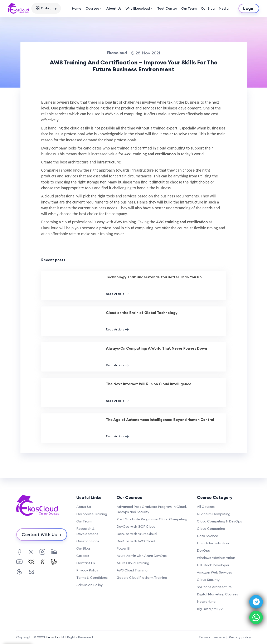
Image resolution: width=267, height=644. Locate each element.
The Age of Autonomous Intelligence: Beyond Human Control (160, 420)
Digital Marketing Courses (217, 594)
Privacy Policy (87, 570)
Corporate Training (92, 514)
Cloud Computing (211, 529)
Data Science (207, 536)
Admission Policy (89, 585)
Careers (83, 556)
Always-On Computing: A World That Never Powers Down (156, 348)
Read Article (117, 294)
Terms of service (212, 637)
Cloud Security (208, 580)
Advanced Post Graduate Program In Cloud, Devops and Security (152, 509)
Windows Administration (216, 558)
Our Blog (208, 8)
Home (77, 8)
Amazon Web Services (214, 572)
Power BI (123, 548)
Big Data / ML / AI (211, 609)
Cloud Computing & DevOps (219, 521)
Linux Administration (213, 543)
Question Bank (88, 541)
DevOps (203, 550)
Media (224, 8)
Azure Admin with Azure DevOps (142, 556)
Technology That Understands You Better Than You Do (154, 277)
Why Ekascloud (139, 8)
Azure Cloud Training (133, 563)
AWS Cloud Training (132, 570)
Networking (206, 601)
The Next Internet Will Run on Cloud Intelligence (149, 384)
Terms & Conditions (92, 577)
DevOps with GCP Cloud (136, 526)
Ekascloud (54, 637)
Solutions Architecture (214, 587)
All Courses (206, 507)
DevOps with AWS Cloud (136, 541)
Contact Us (86, 563)
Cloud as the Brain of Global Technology (142, 313)
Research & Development (87, 531)
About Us (114, 8)
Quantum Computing (214, 514)
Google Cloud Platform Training (142, 577)
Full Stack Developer (213, 565)
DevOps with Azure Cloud (137, 534)
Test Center (167, 8)
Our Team (189, 8)
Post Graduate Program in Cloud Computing (152, 519)
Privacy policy (240, 637)
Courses (94, 8)
